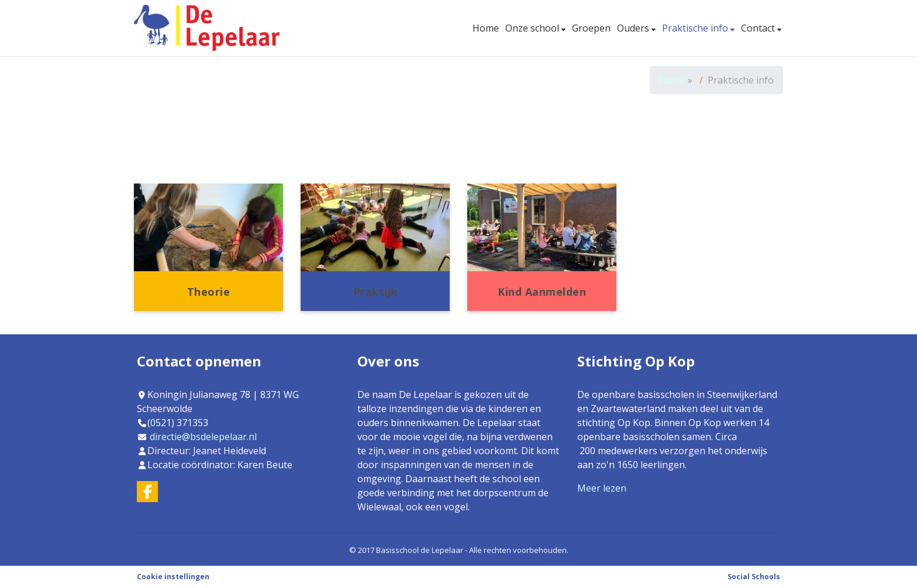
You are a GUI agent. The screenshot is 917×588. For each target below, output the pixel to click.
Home (486, 28)
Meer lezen (602, 488)
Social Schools (754, 577)
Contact (759, 28)
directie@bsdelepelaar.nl (203, 437)
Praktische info (696, 28)
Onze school (533, 28)
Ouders (634, 28)
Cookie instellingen (173, 577)
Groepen (591, 28)
